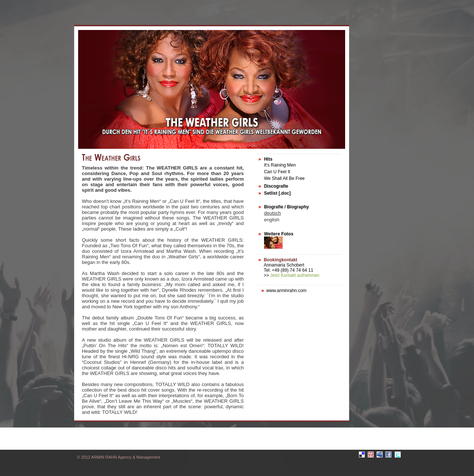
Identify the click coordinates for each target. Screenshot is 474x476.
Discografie (276, 186)
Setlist (271, 193)
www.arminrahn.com (286, 291)
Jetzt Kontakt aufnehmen (295, 275)
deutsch (273, 213)
